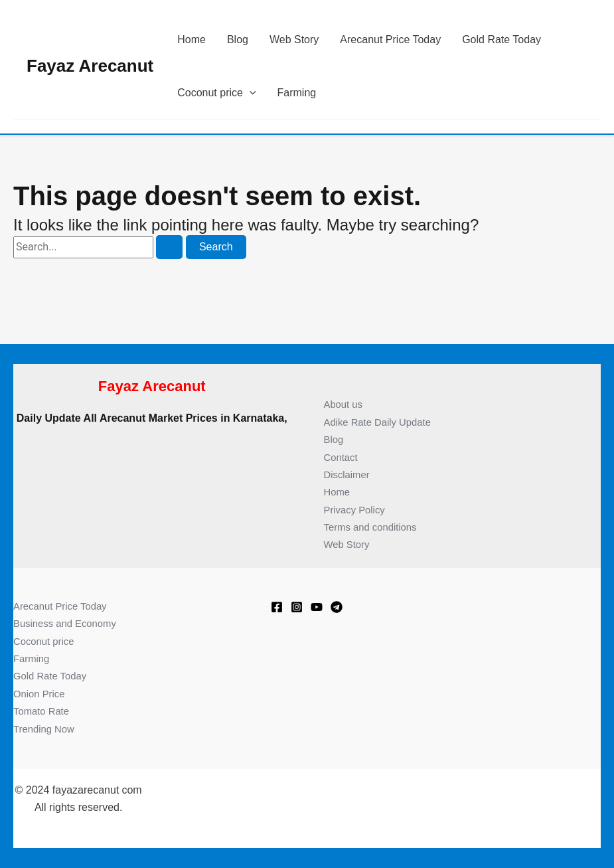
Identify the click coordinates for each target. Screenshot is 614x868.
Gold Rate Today (501, 40)
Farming (297, 93)
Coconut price (46, 641)
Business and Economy (69, 623)
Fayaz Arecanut (90, 66)
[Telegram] (337, 607)
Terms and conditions (374, 527)
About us (345, 404)
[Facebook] (277, 607)
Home (192, 40)
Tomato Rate (43, 711)
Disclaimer (349, 475)
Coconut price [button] (216, 93)
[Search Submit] (169, 247)
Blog (238, 40)
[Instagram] (297, 607)
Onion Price (41, 694)
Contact (342, 457)
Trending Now (46, 729)
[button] (250, 93)
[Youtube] (317, 607)
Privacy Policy (357, 510)
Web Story (294, 40)
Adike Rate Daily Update (382, 422)
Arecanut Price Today (390, 40)
